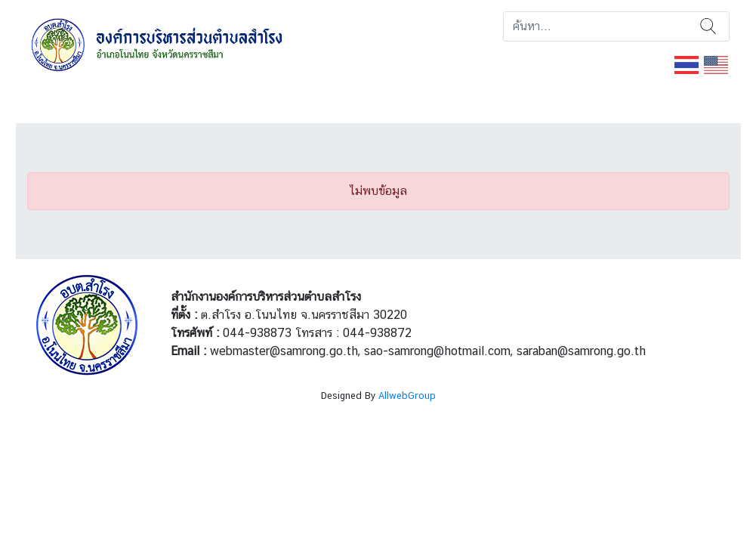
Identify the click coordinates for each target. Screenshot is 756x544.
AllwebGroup (407, 396)
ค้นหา (708, 26)
